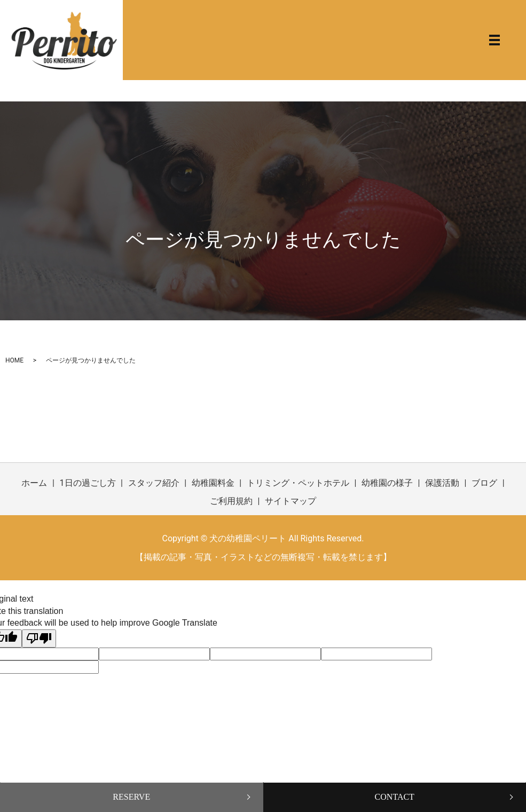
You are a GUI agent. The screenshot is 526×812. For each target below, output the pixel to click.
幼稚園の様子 (387, 483)
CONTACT (395, 797)
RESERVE (131, 797)
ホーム (34, 483)
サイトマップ (291, 501)
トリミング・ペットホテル (298, 483)
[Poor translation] (39, 638)
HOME (14, 360)
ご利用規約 (231, 501)
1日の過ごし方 (88, 483)
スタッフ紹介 (154, 483)
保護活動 (442, 483)
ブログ (484, 483)
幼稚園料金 (213, 483)
